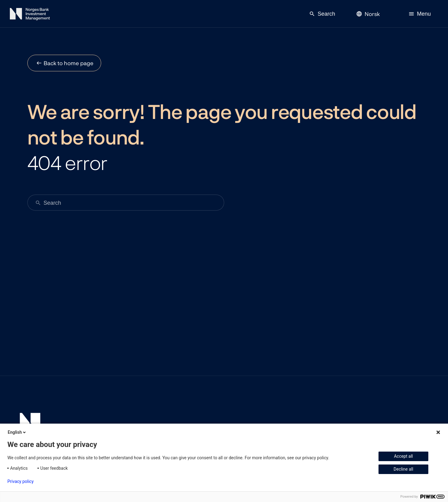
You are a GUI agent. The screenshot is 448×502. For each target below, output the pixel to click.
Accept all (403, 456)
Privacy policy (20, 481)
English (17, 432)
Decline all (403, 469)
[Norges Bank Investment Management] (30, 15)
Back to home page (69, 63)
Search (322, 14)
